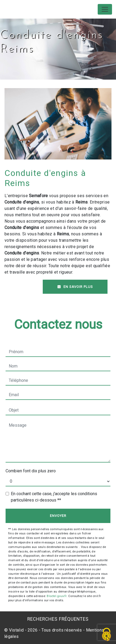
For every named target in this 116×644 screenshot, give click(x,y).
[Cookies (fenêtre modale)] (107, 635)
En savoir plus (75, 287)
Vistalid (16, 630)
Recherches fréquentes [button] (58, 619)
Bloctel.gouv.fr (57, 596)
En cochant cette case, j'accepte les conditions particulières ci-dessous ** (54, 497)
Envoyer (58, 516)
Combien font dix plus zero (31, 471)
